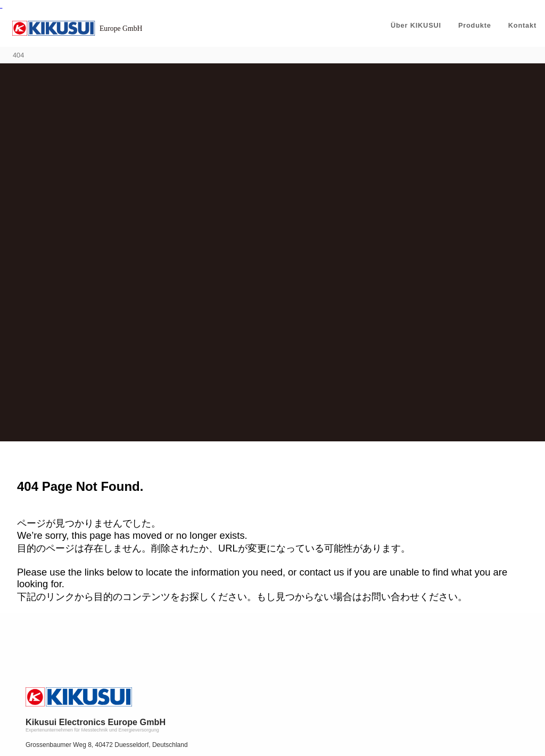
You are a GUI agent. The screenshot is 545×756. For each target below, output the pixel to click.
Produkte (475, 25)
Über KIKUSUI (416, 25)
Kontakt (522, 25)
